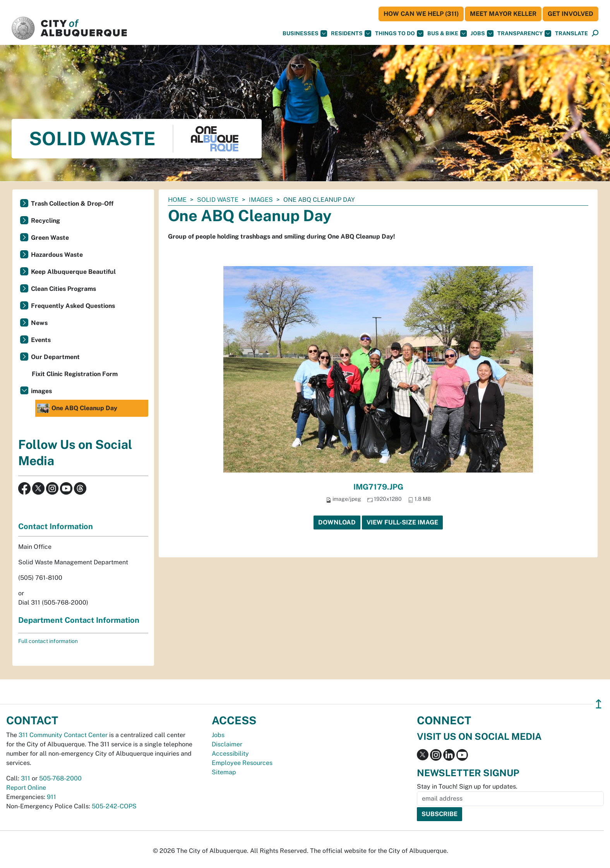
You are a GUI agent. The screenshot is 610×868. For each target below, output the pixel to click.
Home (177, 200)
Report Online (26, 788)
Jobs (482, 34)
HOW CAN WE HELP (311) (421, 14)
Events (41, 340)
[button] (571, 34)
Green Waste (50, 238)
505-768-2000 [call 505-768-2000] (60, 778)
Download (337, 522)
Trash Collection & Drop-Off (72, 204)
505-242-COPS (114, 806)
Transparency (524, 34)
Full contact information (48, 641)
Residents (351, 34)
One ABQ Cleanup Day (77, 408)
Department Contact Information (79, 620)
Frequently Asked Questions (73, 306)
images (261, 200)
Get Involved (571, 14)
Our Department (55, 357)
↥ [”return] (599, 704)
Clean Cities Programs (63, 289)
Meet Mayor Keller (503, 14)
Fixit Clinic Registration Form (75, 374)
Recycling (45, 221)
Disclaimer (227, 744)
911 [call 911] (51, 797)
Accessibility (230, 754)
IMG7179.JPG (378, 487)
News (39, 323)
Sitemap (224, 772)
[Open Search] (595, 34)
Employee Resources (242, 763)
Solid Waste (218, 200)
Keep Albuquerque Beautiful (73, 272)
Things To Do (399, 34)
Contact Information (56, 526)
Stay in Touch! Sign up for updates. (467, 786)
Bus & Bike (447, 34)
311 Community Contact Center (63, 735)
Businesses (305, 34)
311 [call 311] (26, 778)
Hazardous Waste (57, 255)
